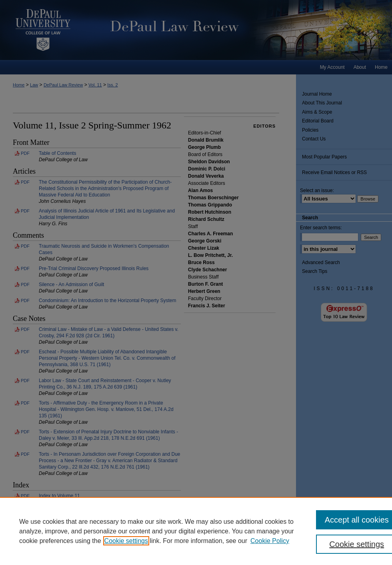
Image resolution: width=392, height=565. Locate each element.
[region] (196, 531)
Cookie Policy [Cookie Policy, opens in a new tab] (270, 541)
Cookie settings (126, 541)
